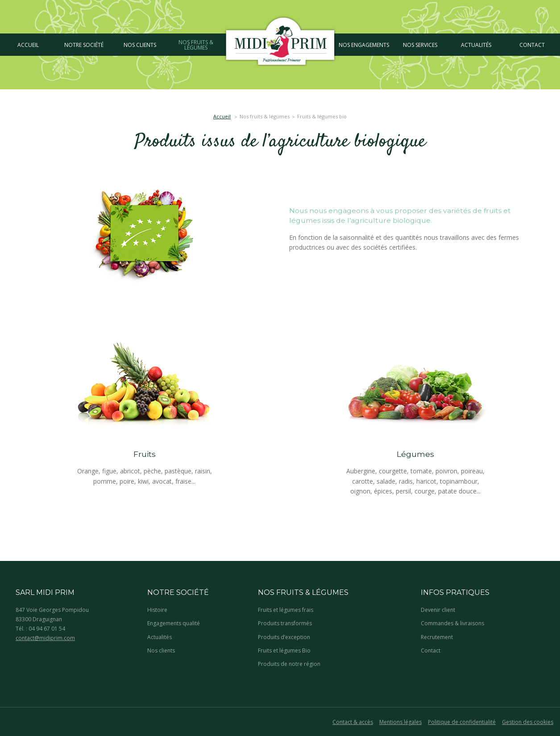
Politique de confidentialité (462, 722)
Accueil (222, 116)
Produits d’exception (284, 637)
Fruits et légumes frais (286, 610)
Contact (431, 650)
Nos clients (161, 650)
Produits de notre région (289, 664)
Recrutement (437, 637)
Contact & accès (353, 722)
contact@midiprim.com (45, 638)
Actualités (160, 637)
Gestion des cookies (528, 722)
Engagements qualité (174, 623)
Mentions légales (400, 722)
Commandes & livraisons (452, 623)
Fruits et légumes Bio (284, 650)
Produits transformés (285, 623)
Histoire (157, 610)
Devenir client (438, 610)
